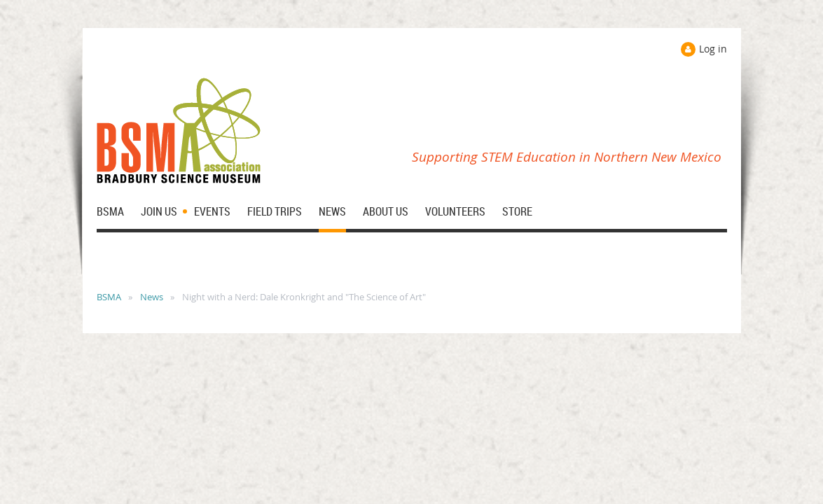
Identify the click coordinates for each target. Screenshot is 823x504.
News (152, 297)
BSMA (109, 297)
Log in (713, 49)
